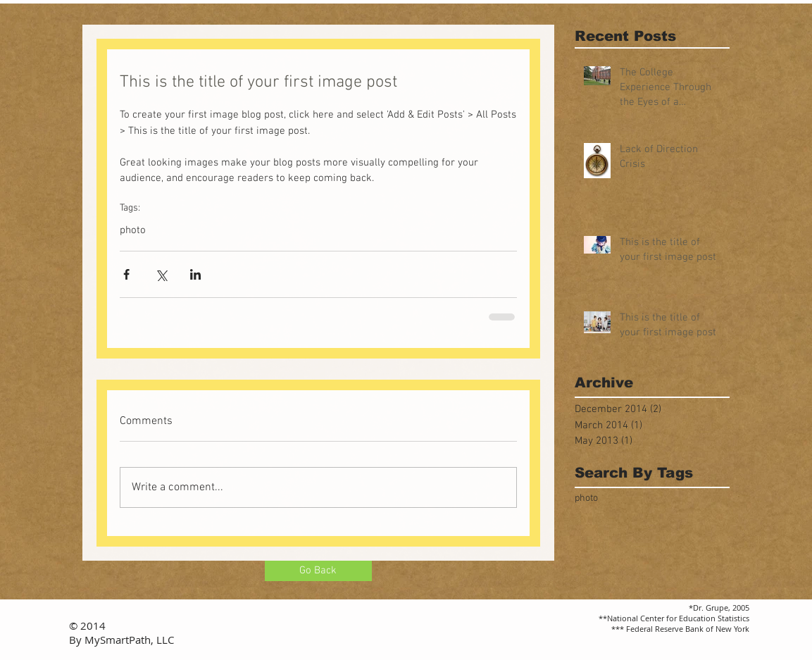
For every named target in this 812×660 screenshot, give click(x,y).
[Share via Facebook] (126, 274)
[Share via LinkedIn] (195, 274)
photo (133, 230)
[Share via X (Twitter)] (161, 274)
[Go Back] (318, 571)
